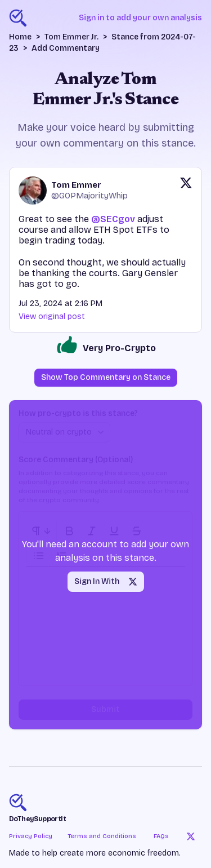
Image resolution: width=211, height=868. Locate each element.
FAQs (161, 836)
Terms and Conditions (102, 836)
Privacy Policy (31, 836)
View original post (52, 316)
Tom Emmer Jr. (71, 37)
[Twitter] (191, 836)
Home (20, 37)
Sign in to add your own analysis (140, 18)
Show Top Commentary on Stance (106, 377)
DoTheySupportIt (37, 819)
